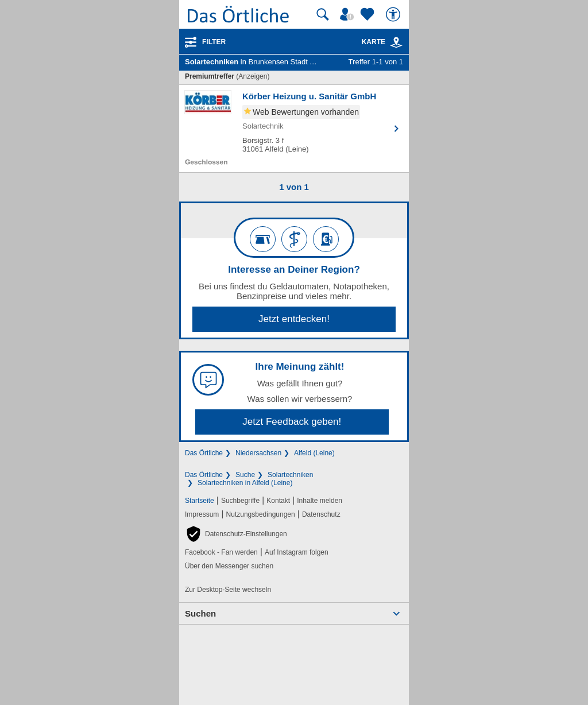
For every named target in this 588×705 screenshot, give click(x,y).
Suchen (200, 613)
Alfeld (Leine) (314, 453)
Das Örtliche (204, 453)
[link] (396, 42)
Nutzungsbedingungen (261, 514)
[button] (236, 534)
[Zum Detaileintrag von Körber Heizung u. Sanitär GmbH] (294, 129)
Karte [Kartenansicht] (382, 42)
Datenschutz (321, 514)
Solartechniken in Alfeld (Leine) (245, 483)
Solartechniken (290, 475)
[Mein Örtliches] (349, 14)
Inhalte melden (320, 501)
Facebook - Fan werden (221, 552)
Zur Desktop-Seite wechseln (228, 590)
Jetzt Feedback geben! (292, 422)
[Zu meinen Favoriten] (369, 14)
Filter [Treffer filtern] (214, 42)
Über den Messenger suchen (229, 566)
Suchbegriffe (240, 501)
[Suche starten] (323, 14)
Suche (245, 475)
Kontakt (278, 501)
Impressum (202, 514)
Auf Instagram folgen (297, 552)
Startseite (200, 501)
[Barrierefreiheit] (394, 14)
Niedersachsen (258, 453)
